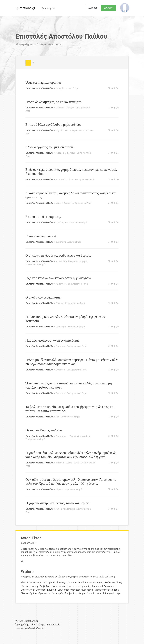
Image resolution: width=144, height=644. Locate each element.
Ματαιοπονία (102, 590)
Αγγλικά (29, 628)
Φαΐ (67, 130)
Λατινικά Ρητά (72, 88)
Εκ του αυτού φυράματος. (43, 217)
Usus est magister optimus (43, 82)
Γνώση (34, 586)
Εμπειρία (60, 88)
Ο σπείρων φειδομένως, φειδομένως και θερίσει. (58, 255)
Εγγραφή (108, 8)
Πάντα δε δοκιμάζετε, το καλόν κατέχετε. (54, 102)
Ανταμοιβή (61, 153)
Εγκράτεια (61, 346)
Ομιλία (33, 593)
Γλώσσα (25, 586)
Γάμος (71, 179)
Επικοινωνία (27, 590)
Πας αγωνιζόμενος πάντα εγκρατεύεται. (53, 340)
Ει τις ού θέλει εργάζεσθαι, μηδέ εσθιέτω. (54, 124)
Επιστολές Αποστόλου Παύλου (40, 88)
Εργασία (59, 130)
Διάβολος (45, 586)
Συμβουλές (71, 593)
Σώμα (76, 463)
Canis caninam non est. (41, 236)
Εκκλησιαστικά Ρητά (85, 179)
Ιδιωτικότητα (38, 625)
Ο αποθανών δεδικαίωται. (43, 297)
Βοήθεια (109, 583)
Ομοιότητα (61, 222)
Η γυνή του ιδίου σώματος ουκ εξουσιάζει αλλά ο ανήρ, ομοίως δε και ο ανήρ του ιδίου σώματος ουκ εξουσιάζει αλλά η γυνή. (71, 455)
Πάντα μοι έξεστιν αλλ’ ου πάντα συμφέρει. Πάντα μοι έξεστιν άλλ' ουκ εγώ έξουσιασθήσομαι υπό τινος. (72, 362)
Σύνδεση (93, 8)
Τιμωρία (74, 130)
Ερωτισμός (61, 179)
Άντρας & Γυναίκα (64, 463)
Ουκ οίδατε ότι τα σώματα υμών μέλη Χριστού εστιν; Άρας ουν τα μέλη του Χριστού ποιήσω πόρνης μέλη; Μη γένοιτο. (71, 482)
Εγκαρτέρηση (62, 436)
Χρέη (119, 593)
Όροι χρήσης (22, 625)
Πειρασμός (57, 593)
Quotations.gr (25, 8)
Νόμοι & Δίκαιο (63, 203)
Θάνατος (60, 303)
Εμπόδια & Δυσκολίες (80, 436)
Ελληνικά (39, 628)
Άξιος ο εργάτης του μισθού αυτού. (50, 147)
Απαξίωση (83, 583)
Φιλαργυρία (82, 261)
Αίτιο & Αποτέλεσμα (65, 261)
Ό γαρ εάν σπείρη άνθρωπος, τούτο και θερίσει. (58, 503)
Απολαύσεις (97, 583)
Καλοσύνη (88, 590)
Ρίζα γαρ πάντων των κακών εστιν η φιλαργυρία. (59, 278)
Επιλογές (70, 108)
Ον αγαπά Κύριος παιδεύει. (44, 430)
